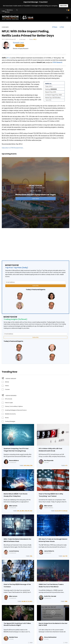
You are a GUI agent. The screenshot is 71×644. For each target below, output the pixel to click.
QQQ (66, 511)
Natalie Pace (13, 637)
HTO (66, 466)
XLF (27, 601)
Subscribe (35, 286)
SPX (28, 511)
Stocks (7, 418)
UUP (64, 511)
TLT (62, 511)
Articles (7, 382)
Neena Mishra (14, 460)
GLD (56, 511)
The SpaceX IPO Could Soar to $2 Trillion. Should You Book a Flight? (17, 624)
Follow (20, 45)
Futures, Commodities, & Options (14, 406)
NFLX (35, 39)
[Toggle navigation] (67, 18)
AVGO (31, 601)
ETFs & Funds (9, 399)
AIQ (21, 511)
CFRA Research (57, 62)
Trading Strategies (10, 421)
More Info (64, 6)
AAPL (18, 511)
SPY (60, 511)
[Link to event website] (35, 192)
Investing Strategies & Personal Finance (16, 410)
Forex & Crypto (9, 403)
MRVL (23, 511)
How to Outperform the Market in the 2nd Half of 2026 (53, 624)
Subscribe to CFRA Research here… (13, 148)
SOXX (31, 511)
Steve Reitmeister (50, 637)
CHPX (25, 466)
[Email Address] (35, 282)
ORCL (31, 556)
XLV (29, 601)
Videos (7, 386)
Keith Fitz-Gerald (50, 596)
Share (55, 27)
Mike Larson (13, 506)
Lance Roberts (49, 551)
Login (3, 11)
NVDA (28, 466)
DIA (22, 601)
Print (62, 27)
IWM (24, 601)
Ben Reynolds (49, 460)
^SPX (66, 556)
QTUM (31, 466)
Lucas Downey (14, 551)
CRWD (66, 601)
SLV (58, 511)
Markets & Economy (10, 414)
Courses (7, 389)
